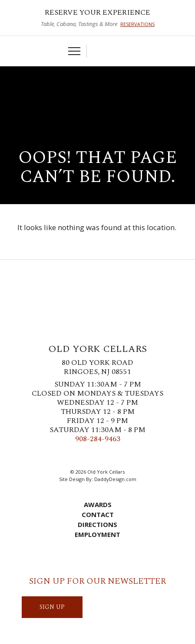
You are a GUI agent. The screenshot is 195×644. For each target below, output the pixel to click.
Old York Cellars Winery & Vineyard (98, 89)
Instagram (91, 456)
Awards (98, 504)
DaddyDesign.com (115, 479)
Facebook (65, 456)
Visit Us (125, 51)
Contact (98, 514)
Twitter (78, 456)
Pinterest (104, 456)
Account (112, 51)
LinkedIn (117, 456)
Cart (98, 51)
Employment (97, 534)
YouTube (130, 456)
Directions (97, 524)
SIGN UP (52, 607)
